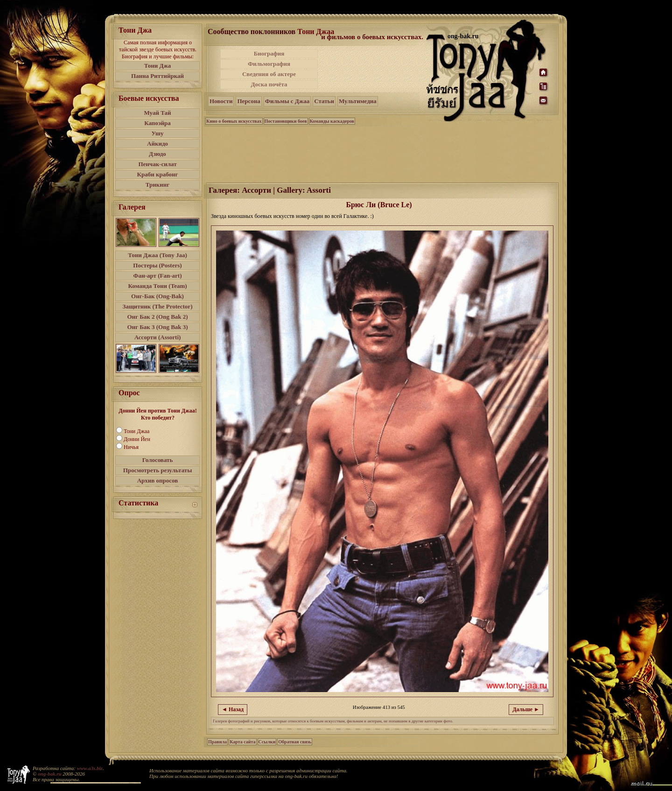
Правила (217, 742)
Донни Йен (137, 439)
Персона (248, 101)
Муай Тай (157, 113)
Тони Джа (158, 66)
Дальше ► (526, 709)
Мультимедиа (358, 101)
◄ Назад (233, 709)
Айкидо (157, 143)
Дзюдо (157, 154)
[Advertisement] (373, 69)
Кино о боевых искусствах (234, 121)
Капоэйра (157, 123)
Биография (269, 53)
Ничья (131, 447)
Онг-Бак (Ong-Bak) (157, 296)
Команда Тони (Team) (157, 286)
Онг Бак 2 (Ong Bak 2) (157, 317)
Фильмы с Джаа (287, 101)
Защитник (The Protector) (158, 306)
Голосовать (158, 460)
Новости (221, 101)
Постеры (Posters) (157, 265)
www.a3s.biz (90, 768)
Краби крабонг (158, 174)
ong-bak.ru (49, 774)
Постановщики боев (286, 121)
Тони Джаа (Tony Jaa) (157, 255)
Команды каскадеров (332, 121)
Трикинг (157, 185)
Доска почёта (269, 84)
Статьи (324, 101)
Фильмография (269, 64)
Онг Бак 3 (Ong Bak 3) (157, 327)
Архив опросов (158, 480)
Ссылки (267, 742)
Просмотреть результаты (158, 470)
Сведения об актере (269, 74)
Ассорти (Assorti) (158, 337)
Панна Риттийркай (157, 76)
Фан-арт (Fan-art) (158, 276)
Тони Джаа (136, 431)
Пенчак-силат (157, 164)
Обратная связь (295, 742)
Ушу (158, 133)
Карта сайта (242, 742)
